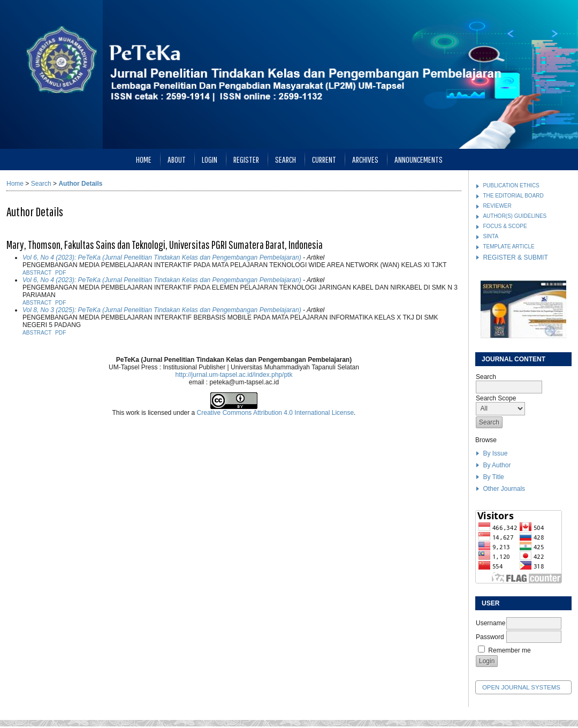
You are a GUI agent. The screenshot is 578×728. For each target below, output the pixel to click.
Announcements (419, 159)
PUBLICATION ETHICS (511, 185)
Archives (365, 159)
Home (144, 159)
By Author (497, 465)
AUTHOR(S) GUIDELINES (515, 216)
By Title (493, 477)
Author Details (80, 184)
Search (286, 159)
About (177, 159)
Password (490, 637)
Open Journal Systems (521, 687)
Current (324, 159)
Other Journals (504, 489)
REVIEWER (497, 206)
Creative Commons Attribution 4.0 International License (276, 413)
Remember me (509, 650)
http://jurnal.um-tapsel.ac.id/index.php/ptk (234, 375)
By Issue (495, 453)
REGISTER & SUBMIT (515, 257)
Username (490, 623)
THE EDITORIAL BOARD (513, 196)
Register (246, 159)
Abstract (37, 273)
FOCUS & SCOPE (505, 226)
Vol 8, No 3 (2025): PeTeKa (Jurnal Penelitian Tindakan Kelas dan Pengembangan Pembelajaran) (162, 310)
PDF (60, 273)
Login (210, 159)
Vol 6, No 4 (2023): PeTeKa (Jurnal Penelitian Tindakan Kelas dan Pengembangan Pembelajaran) (162, 257)
